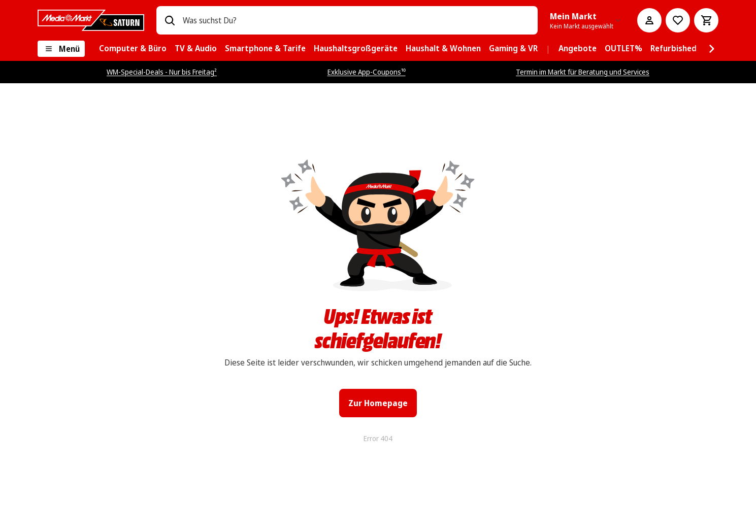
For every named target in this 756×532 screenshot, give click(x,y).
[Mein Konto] (649, 20)
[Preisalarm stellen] (678, 20)
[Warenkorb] (706, 20)
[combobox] (356, 20)
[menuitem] (133, 49)
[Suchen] (170, 20)
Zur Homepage (378, 403)
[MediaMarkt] (91, 20)
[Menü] (61, 49)
